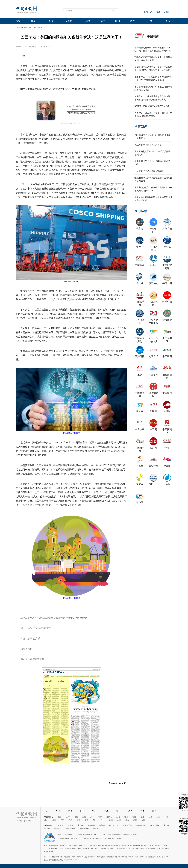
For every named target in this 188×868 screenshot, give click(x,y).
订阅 (166, 12)
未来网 (140, 484)
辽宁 (92, 817)
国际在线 (153, 466)
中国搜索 (167, 393)
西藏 (119, 820)
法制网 (153, 411)
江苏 (126, 817)
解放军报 (167, 320)
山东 (159, 817)
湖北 (46, 820)
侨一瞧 (140, 283)
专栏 (102, 21)
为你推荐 (141, 211)
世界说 (167, 247)
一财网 (167, 484)
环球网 (167, 411)
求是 (140, 375)
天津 (68, 817)
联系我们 (29, 821)
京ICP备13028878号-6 (113, 838)
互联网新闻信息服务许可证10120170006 (90, 834)
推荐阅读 (141, 127)
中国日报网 (20, 28)
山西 (84, 817)
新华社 (153, 265)
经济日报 (140, 356)
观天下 (134, 21)
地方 (152, 21)
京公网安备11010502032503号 (69, 838)
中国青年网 (114, 825)
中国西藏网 (155, 825)
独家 (142, 811)
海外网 (140, 411)
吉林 (100, 817)
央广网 (153, 448)
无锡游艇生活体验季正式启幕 (148, 145)
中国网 (167, 466)
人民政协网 (84, 828)
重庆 (87, 820)
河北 (76, 817)
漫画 (118, 21)
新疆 (135, 820)
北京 (60, 817)
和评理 (140, 247)
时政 (33, 21)
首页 (18, 21)
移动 (158, 12)
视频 (87, 21)
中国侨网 (153, 375)
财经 (82, 811)
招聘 (154, 811)
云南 (111, 820)
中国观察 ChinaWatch (33, 28)
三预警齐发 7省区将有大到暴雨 (149, 171)
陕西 (127, 820)
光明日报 (153, 356)
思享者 (140, 229)
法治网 (96, 828)
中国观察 (153, 36)
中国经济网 (127, 825)
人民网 (140, 466)
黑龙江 (109, 817)
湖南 (54, 820)
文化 (167, 21)
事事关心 (153, 283)
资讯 (51, 21)
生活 (94, 811)
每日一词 (167, 283)
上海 (118, 817)
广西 (70, 820)
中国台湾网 (141, 825)
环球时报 (167, 302)
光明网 (167, 448)
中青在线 (140, 430)
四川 (95, 820)
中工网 (153, 430)
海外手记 (167, 229)
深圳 (143, 820)
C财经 (69, 21)
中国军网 (167, 356)
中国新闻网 (70, 828)
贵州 (103, 820)
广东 (62, 820)
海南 (78, 820)
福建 (142, 817)
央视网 (102, 825)
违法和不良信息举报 (65, 834)
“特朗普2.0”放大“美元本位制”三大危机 (152, 106)
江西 (151, 817)
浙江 (134, 817)
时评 (58, 811)
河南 (167, 817)
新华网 (140, 503)
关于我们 (20, 821)
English (148, 12)
